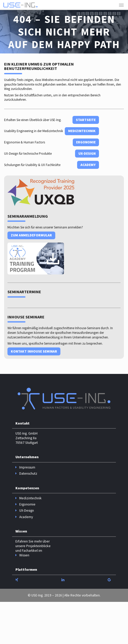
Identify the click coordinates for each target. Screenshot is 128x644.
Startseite (86, 120)
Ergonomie (86, 142)
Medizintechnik (82, 131)
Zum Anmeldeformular (31, 235)
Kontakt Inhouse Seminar (34, 351)
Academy (88, 165)
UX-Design (87, 154)
